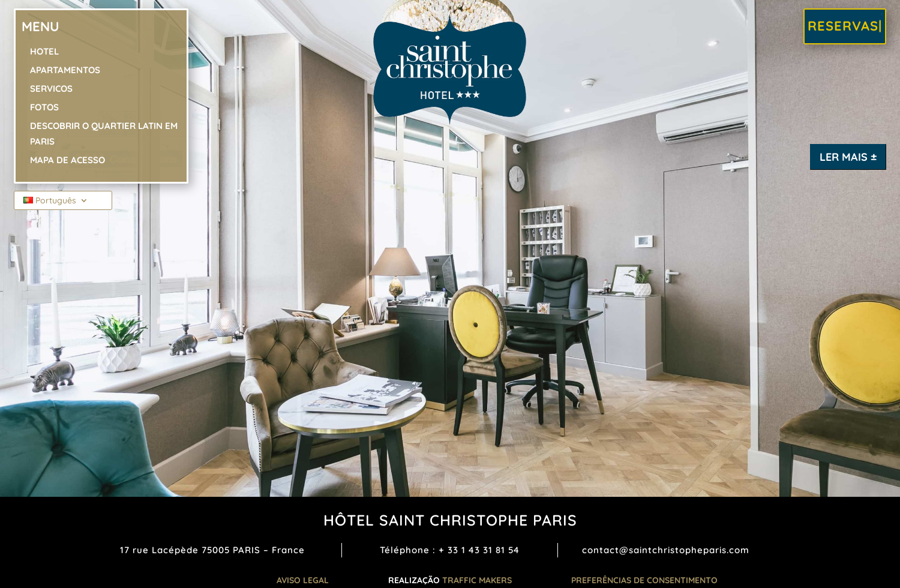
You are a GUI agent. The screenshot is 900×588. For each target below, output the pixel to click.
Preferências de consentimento (644, 580)
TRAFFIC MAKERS (477, 580)
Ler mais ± (848, 157)
